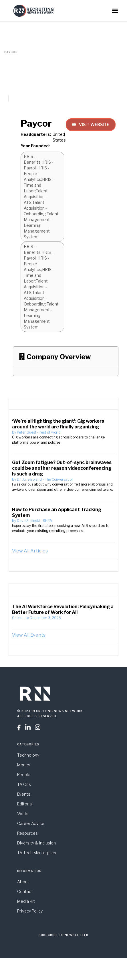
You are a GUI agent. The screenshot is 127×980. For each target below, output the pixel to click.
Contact (25, 891)
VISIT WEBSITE (91, 124)
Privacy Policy (30, 911)
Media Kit (26, 901)
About (23, 882)
